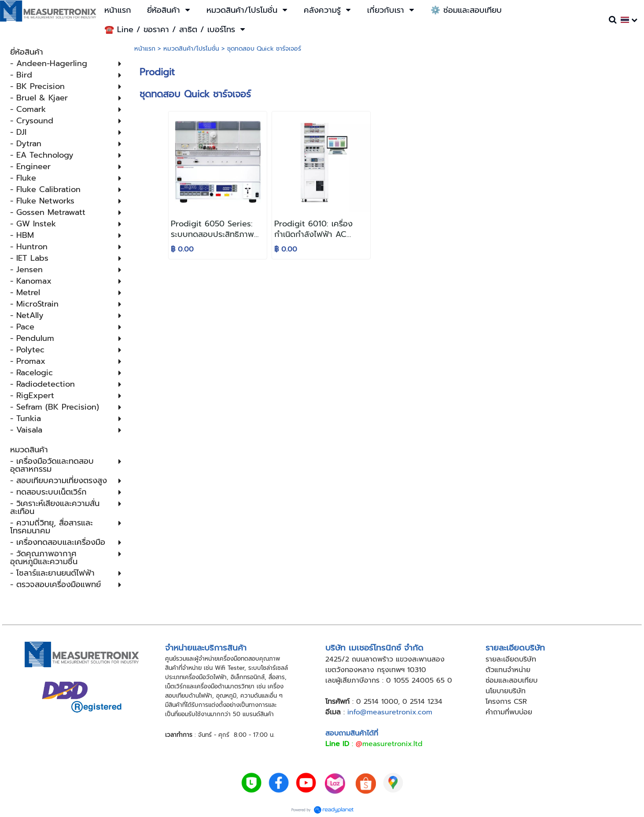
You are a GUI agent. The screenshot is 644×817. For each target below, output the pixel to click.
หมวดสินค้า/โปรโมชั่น (191, 49)
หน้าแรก (145, 49)
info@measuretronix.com (390, 712)
